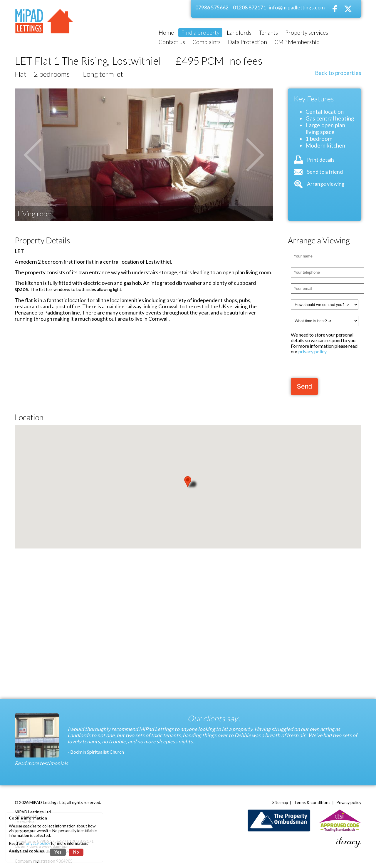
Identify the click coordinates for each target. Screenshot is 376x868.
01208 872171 (250, 7)
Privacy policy (349, 802)
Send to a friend (325, 172)
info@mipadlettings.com (297, 7)
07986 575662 (212, 7)
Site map (280, 802)
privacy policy (312, 351)
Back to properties (338, 73)
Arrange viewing (326, 184)
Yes (58, 852)
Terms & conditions (312, 802)
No (76, 852)
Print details (321, 160)
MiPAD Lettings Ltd (47, 802)
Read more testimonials (41, 763)
